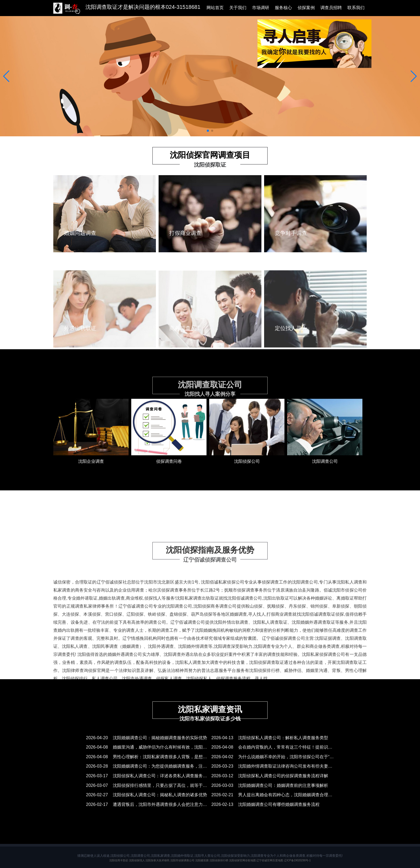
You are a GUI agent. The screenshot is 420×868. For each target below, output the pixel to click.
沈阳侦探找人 (137, 860)
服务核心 (283, 8)
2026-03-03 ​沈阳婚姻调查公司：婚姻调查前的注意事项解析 (270, 792)
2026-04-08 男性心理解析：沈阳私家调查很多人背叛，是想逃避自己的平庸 (159, 763)
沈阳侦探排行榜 (219, 860)
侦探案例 (306, 8)
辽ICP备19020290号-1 (297, 860)
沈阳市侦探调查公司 (182, 860)
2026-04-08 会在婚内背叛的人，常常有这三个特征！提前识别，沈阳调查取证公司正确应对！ (302, 754)
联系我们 (356, 8)
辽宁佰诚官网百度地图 (270, 860)
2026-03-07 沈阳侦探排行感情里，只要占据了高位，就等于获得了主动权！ (159, 792)
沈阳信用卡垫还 (119, 860)
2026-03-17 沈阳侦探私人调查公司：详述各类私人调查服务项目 (149, 782)
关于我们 (238, 8)
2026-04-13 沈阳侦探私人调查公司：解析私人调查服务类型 (270, 744)
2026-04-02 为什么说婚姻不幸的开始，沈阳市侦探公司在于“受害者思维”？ (284, 763)
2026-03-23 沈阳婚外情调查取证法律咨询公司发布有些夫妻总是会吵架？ (283, 773)
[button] (6, 76)
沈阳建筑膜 (202, 860)
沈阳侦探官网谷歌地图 (242, 860)
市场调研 (261, 8)
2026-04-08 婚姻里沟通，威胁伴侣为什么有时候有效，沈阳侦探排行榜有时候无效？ (168, 754)
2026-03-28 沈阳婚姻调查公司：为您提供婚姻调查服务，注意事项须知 (155, 773)
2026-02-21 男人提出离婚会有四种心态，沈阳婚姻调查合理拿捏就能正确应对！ (289, 801)
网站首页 (215, 8)
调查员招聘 (331, 8)
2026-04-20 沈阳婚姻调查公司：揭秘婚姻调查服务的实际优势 (147, 744)
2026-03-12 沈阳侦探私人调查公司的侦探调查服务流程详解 (270, 782)
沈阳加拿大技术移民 (157, 860)
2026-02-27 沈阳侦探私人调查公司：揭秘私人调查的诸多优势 (147, 801)
